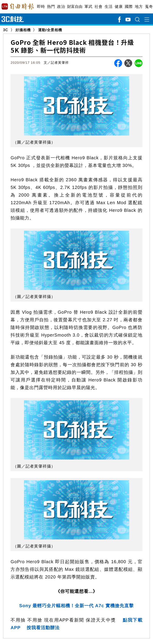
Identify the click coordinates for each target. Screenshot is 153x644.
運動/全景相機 (50, 30)
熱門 (51, 7)
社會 (98, 7)
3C (6, 30)
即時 (41, 7)
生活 (109, 7)
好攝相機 (23, 30)
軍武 (88, 7)
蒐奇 (149, 7)
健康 (119, 7)
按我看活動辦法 (43, 628)
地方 (139, 7)
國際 (129, 7)
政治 (61, 7)
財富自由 (75, 7)
